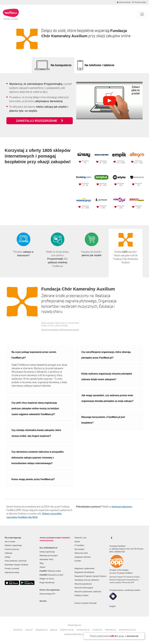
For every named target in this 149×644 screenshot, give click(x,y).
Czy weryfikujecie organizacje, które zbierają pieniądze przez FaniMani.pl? (106, 355)
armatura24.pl (83, 630)
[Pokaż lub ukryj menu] (142, 14)
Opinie (77, 542)
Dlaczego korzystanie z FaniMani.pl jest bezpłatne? (103, 420)
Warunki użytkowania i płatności (88, 592)
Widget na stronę (47, 579)
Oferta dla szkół (81, 553)
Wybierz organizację (13, 545)
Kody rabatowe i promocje (16, 561)
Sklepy (7, 557)
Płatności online (50, 571)
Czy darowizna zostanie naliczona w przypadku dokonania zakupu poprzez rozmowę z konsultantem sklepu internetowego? (38, 458)
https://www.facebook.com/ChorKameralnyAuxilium (60, 330)
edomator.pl (111, 630)
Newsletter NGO (46, 559)
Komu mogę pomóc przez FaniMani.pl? (33, 479)
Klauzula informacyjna (84, 588)
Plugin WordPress (47, 583)
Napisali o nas (80, 538)
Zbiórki (42, 567)
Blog (41, 563)
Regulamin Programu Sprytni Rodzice (90, 576)
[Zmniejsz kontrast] (124, 2)
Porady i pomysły (12, 568)
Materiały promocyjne (49, 556)
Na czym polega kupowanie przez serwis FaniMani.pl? (34, 355)
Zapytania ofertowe (83, 557)
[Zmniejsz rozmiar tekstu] (139, 2)
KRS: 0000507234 (117, 552)
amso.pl (29, 630)
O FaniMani (79, 545)
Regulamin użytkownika (84, 568)
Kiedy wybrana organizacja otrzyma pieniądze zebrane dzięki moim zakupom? (107, 377)
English (113, 606)
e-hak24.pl (97, 630)
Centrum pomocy (12, 549)
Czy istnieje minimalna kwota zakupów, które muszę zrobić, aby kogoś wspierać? (36, 433)
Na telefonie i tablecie (99, 65)
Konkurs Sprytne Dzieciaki (86, 603)
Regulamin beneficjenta (84, 572)
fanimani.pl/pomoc (122, 507)
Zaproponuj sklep (12, 572)
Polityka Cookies (81, 595)
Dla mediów (79, 549)
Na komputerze (61, 65)
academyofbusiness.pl (74, 634)
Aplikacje (8, 553)
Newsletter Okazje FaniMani (17, 565)
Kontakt (78, 561)
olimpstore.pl (41, 630)
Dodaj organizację (47, 552)
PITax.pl (125, 582)
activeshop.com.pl (127, 630)
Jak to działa (10, 542)
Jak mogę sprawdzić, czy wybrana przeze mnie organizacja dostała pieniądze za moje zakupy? (107, 398)
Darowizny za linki (51, 575)
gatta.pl (54, 630)
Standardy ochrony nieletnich (87, 580)
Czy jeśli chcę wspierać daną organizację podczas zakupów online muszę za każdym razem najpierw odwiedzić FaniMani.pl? (35, 409)
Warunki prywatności (83, 584)
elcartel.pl (18, 630)
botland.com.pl (67, 630)
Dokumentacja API (47, 594)
